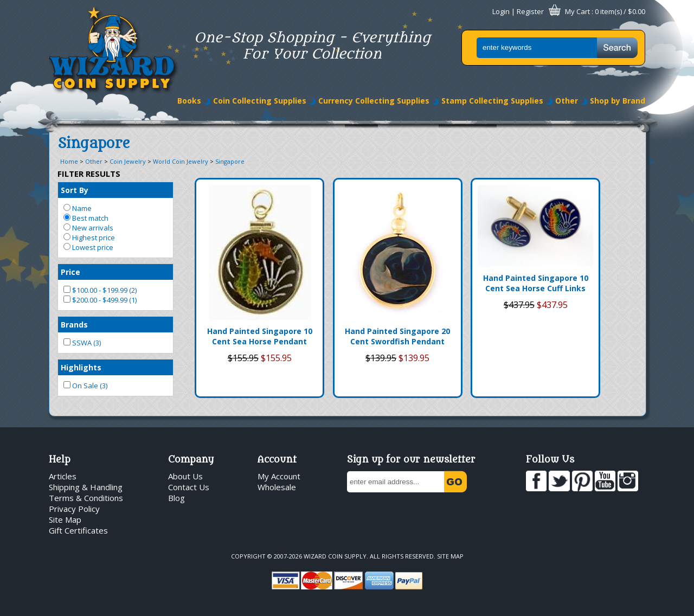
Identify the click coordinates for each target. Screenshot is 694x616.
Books (189, 101)
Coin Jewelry (128, 161)
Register (530, 11)
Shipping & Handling (86, 487)
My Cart (577, 11)
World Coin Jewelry (181, 161)
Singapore (230, 161)
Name (78, 208)
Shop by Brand (618, 101)
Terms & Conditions (86, 498)
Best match (86, 218)
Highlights (81, 367)
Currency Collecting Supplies (374, 101)
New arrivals (88, 228)
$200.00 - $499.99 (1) (100, 300)
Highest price (89, 238)
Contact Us (189, 487)
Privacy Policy (74, 509)
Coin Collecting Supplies (260, 101)
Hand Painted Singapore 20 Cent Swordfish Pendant (397, 336)
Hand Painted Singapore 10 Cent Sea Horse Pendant (260, 336)
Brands (74, 325)
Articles (63, 476)
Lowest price (88, 247)
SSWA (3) (82, 343)
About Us (185, 476)
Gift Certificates (78, 530)
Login (501, 11)
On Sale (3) (85, 386)
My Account (279, 476)
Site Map (65, 519)
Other (567, 101)
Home (69, 161)
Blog (176, 498)
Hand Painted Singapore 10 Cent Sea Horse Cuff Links (536, 283)
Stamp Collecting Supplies (492, 101)
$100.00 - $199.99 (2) (100, 290)
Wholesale (277, 487)
